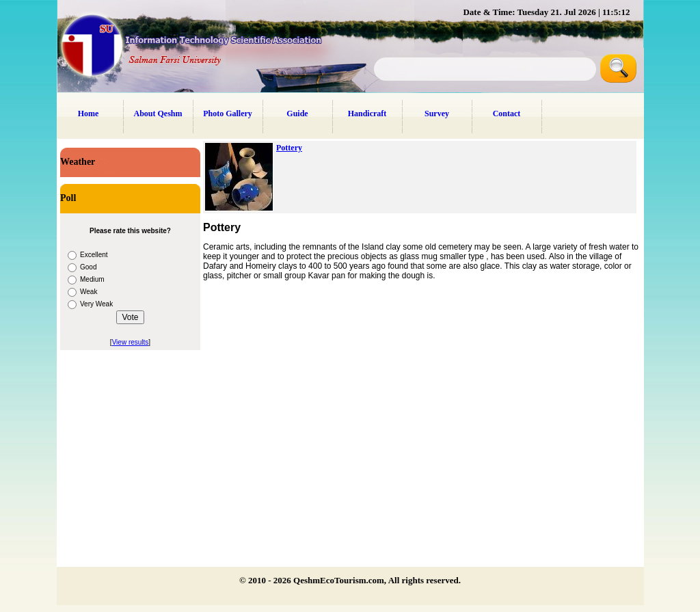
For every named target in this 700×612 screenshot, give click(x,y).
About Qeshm (158, 114)
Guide (297, 114)
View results (131, 342)
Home (89, 114)
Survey (437, 114)
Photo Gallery (228, 114)
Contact (507, 114)
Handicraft (367, 114)
